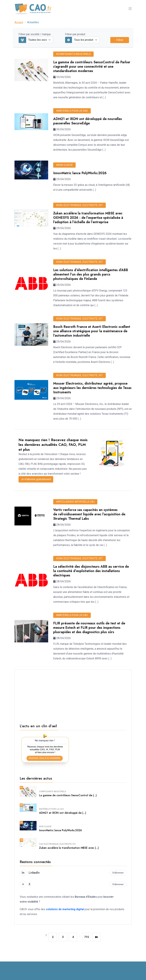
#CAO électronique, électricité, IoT (79, 205)
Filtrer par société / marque (35, 34)
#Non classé (64, 165)
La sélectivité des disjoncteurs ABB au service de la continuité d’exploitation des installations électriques (91, 571)
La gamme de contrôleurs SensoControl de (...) (68, 795)
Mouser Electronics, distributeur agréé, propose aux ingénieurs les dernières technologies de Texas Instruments (92, 388)
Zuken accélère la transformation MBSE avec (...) (69, 848)
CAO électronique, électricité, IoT (57, 844)
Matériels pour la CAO (51, 809)
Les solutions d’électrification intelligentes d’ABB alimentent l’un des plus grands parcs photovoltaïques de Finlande (91, 274)
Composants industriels (53, 792)
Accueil (19, 22)
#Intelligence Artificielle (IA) (75, 502)
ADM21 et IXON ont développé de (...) (63, 813)
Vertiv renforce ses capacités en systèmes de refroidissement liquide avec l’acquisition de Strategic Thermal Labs (89, 514)
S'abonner (118, 873)
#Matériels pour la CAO (72, 111)
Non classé (45, 827)
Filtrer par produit (75, 34)
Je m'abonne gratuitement (36, 479)
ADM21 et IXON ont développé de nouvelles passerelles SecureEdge (88, 121)
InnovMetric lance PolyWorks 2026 (80, 173)
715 (86, 937)
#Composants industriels (74, 54)
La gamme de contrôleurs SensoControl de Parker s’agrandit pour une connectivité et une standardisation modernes (92, 67)
